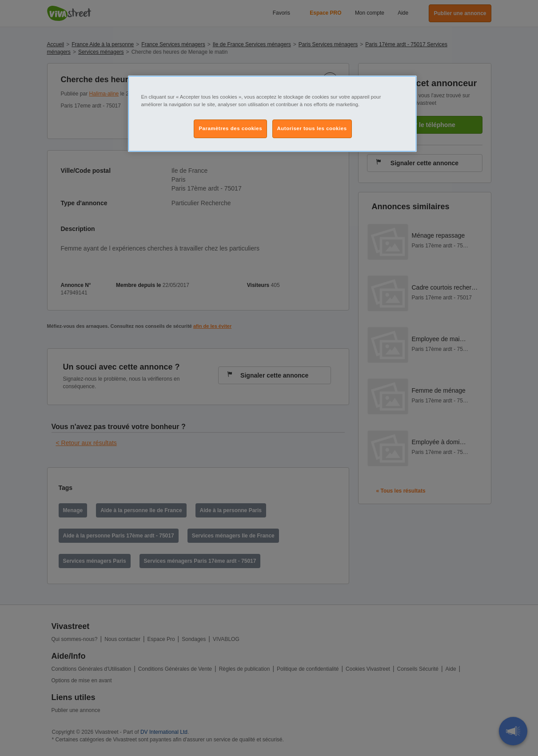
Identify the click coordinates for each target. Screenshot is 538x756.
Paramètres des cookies (230, 128)
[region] (272, 114)
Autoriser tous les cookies (312, 128)
